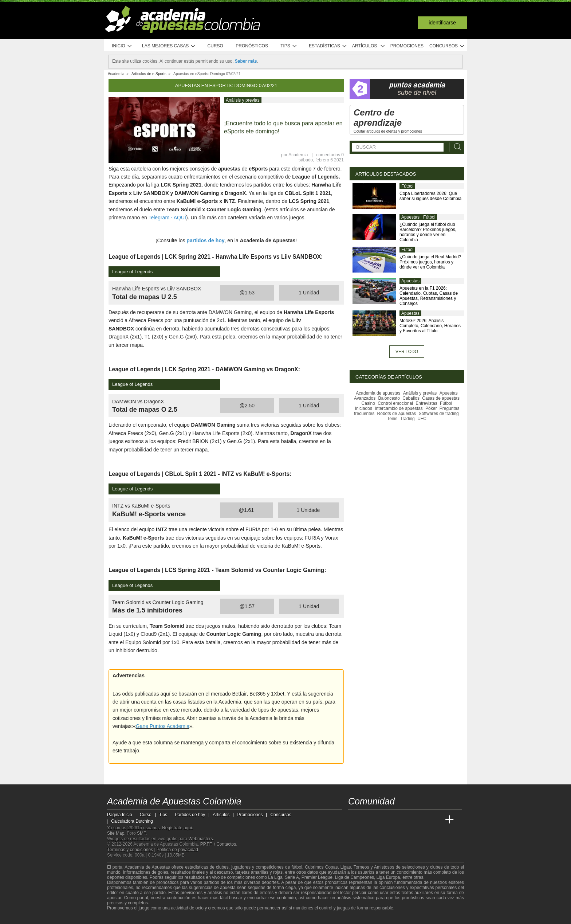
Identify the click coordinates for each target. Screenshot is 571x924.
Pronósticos (252, 46)
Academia (298, 155)
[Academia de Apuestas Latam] (422, 820)
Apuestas (410, 217)
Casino (368, 403)
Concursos (447, 46)
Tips (289, 46)
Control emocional (395, 403)
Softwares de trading (439, 414)
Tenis (392, 419)
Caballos (411, 398)
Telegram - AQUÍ (167, 218)
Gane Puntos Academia (163, 726)
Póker (431, 408)
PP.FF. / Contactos (218, 844)
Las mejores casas (169, 46)
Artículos (369, 46)
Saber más (246, 61)
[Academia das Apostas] (368, 820)
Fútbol (407, 186)
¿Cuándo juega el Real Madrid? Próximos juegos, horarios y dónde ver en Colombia (430, 262)
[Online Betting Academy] (395, 820)
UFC (422, 419)
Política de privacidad (177, 850)
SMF (141, 833)
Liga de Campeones (355, 877)
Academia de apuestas (378, 393)
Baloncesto (389, 398)
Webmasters (200, 839)
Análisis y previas (243, 100)
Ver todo (407, 352)
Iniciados (364, 408)
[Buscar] (456, 147)
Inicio (122, 46)
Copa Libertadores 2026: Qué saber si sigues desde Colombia (430, 196)
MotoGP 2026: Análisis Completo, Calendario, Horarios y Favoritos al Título (430, 326)
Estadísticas (328, 46)
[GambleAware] (124, 918)
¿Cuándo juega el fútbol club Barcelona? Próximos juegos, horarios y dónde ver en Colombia (428, 232)
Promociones (407, 46)
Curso (215, 46)
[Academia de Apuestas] (409, 820)
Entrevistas (426, 403)
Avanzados (365, 398)
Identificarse (442, 23)
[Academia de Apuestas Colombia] (354, 820)
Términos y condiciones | (132, 850)
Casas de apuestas (441, 398)
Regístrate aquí (177, 828)
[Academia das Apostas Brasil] (382, 820)
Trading (407, 419)
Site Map (116, 833)
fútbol (297, 867)
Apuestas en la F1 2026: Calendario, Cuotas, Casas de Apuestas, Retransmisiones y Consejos (429, 296)
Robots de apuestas (397, 414)
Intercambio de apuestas (399, 408)
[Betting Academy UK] (436, 820)
